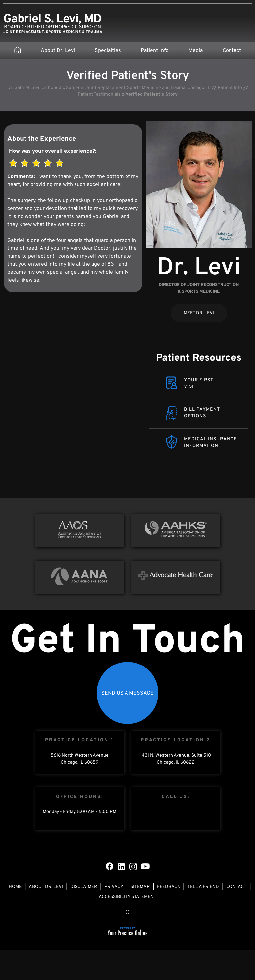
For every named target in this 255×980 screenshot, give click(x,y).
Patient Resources (199, 358)
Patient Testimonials (99, 94)
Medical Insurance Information (211, 442)
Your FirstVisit (199, 383)
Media (196, 51)
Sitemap (140, 887)
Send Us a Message (127, 693)
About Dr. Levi (58, 51)
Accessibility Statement (127, 897)
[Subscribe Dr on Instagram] (133, 866)
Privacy (114, 887)
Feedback (169, 887)
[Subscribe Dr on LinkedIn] (122, 866)
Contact (232, 51)
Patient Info (155, 51)
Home (15, 887)
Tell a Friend (203, 887)
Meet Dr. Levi (199, 313)
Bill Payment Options (202, 413)
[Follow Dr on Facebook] (110, 866)
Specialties (108, 51)
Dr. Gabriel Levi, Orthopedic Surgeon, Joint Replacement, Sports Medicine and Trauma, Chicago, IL (109, 88)
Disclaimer (84, 887)
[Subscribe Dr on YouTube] (145, 866)
